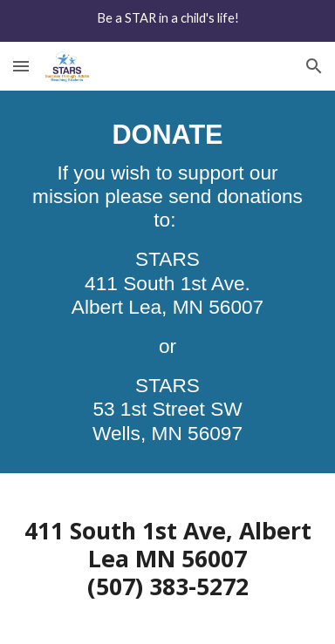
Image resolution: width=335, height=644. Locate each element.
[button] (21, 66)
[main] (167, 282)
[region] (167, 21)
